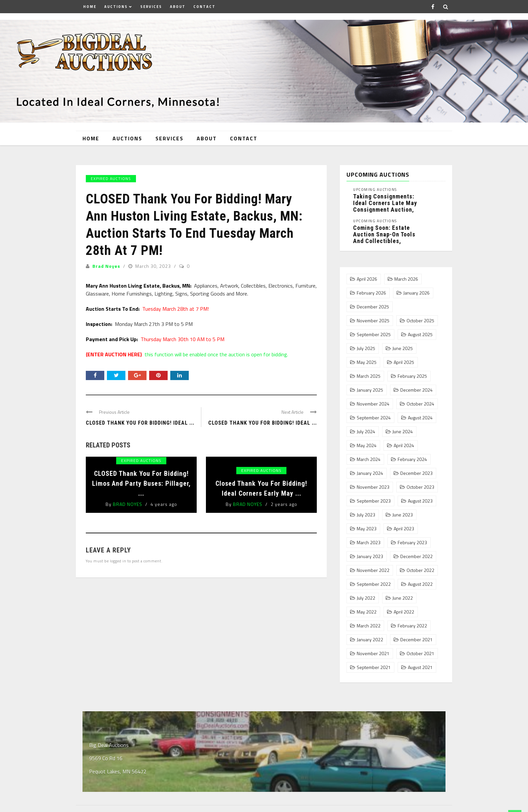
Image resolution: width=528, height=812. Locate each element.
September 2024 (374, 418)
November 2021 (373, 653)
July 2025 (366, 348)
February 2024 (412, 459)
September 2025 (374, 335)
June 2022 (403, 598)
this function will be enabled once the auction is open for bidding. (187, 354)
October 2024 (420, 404)
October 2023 (420, 487)
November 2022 (373, 570)
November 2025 (373, 321)
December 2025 (373, 307)
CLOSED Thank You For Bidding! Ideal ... (140, 423)
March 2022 (369, 626)
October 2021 (420, 653)
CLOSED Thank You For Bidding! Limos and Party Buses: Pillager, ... (141, 483)
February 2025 (412, 376)
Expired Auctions (111, 178)
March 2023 (369, 543)
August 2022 (420, 584)
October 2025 (420, 321)
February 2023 (412, 543)
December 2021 (416, 640)
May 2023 (367, 529)
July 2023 (366, 515)
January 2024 (370, 473)
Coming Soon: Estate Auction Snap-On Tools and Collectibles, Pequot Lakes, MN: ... (384, 237)
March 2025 (369, 376)
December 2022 (416, 556)
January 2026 (416, 293)
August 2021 (420, 667)
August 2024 (420, 418)
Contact (204, 7)
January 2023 (370, 556)
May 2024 (367, 445)
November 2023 (373, 487)
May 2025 (367, 362)
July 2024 (366, 432)
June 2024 (403, 432)
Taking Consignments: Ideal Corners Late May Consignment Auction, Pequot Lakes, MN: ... (385, 206)
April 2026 (367, 279)
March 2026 (406, 279)
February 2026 (371, 293)
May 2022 (367, 612)
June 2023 (403, 515)
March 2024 (369, 459)
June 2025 (403, 348)
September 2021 (374, 667)
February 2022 (412, 626)
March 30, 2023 (154, 266)
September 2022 (374, 584)
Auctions (116, 7)
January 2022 (370, 640)
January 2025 (370, 390)
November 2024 (373, 404)
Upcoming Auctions (375, 190)
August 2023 (420, 501)
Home (90, 7)
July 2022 (366, 598)
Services (151, 7)
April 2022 (404, 612)
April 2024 (404, 445)
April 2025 (404, 362)
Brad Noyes (106, 266)
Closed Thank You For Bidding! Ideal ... (263, 423)
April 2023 (404, 529)
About (178, 7)
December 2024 (416, 390)
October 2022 (420, 570)
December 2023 (416, 473)
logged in (118, 561)
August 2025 (420, 335)
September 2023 (374, 501)
